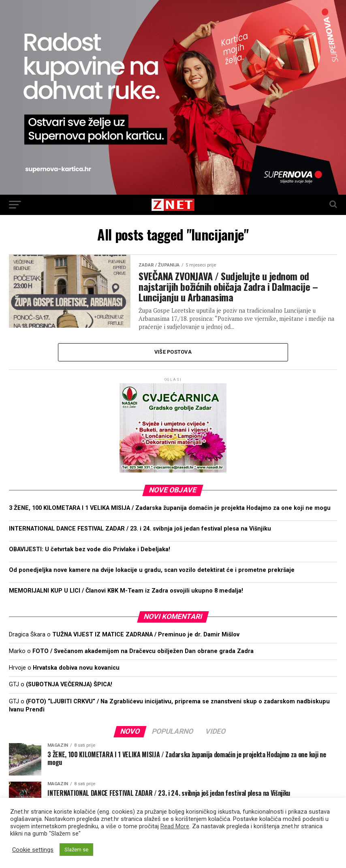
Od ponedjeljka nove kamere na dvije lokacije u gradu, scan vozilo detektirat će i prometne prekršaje (152, 570)
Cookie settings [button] (33, 850)
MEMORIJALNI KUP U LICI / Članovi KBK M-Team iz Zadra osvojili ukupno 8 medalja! (126, 591)
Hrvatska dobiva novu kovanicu (76, 668)
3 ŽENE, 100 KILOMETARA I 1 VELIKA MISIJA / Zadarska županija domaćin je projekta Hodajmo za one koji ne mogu (170, 508)
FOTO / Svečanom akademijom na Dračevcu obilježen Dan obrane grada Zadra (143, 651)
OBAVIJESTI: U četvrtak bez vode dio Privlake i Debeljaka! (90, 549)
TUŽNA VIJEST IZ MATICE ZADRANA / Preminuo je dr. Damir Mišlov (146, 635)
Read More (175, 826)
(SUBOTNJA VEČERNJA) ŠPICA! (69, 684)
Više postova (173, 352)
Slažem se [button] (76, 850)
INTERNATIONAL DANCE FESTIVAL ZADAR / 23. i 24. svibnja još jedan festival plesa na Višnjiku (140, 529)
